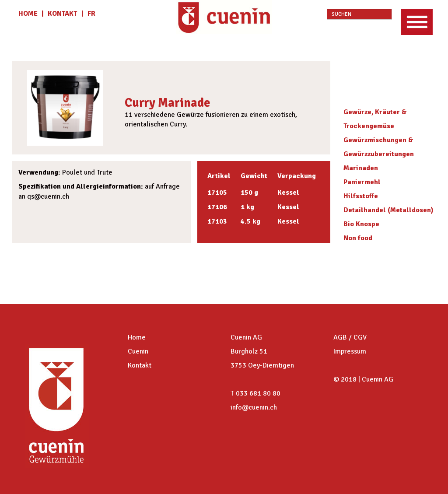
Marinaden (361, 168)
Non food (358, 238)
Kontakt (140, 365)
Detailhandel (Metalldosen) (388, 210)
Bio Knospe (361, 224)
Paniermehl (362, 182)
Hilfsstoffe (361, 196)
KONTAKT (62, 14)
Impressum (350, 351)
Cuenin (138, 351)
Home (137, 337)
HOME (29, 14)
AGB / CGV (350, 337)
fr (91, 14)
